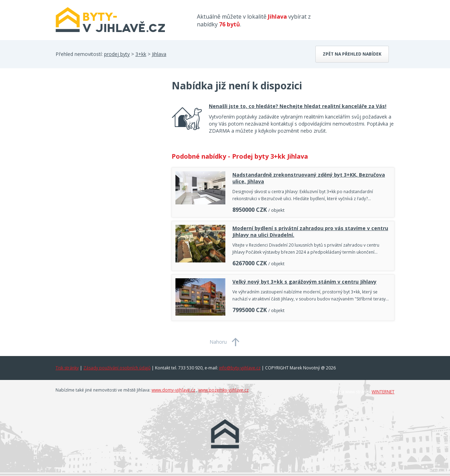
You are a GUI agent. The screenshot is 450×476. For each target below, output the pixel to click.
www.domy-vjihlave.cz (173, 390)
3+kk (141, 54)
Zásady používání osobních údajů (117, 368)
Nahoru (218, 342)
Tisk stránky (67, 368)
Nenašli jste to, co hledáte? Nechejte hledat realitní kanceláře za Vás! (298, 106)
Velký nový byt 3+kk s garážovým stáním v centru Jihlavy (304, 282)
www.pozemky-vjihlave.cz (223, 390)
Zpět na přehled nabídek (352, 54)
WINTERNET (383, 392)
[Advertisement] (108, 135)
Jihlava (159, 54)
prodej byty (117, 54)
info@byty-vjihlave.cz (240, 368)
